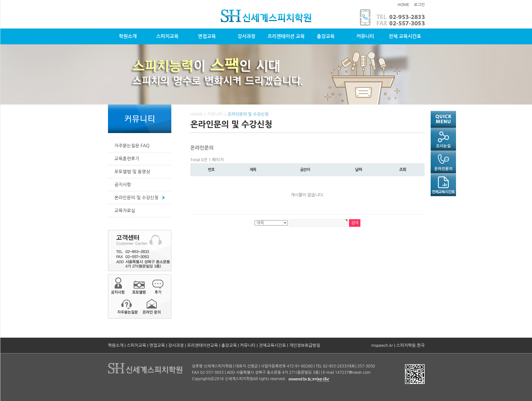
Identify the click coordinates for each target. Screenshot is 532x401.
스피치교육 (167, 36)
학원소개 (128, 36)
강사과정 (246, 36)
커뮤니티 (365, 36)
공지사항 (123, 185)
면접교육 (207, 36)
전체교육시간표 (272, 345)
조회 (402, 170)
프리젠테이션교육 (203, 345)
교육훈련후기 (127, 159)
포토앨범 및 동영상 (132, 172)
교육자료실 (125, 211)
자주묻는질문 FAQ (132, 146)
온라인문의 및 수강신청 (136, 198)
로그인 (419, 5)
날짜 (358, 170)
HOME (403, 5)
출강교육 (326, 36)
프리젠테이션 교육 (286, 36)
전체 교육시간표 (405, 36)
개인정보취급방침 (305, 345)
